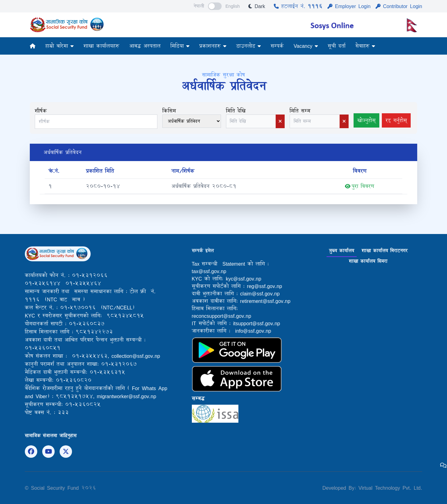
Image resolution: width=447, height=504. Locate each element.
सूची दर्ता (337, 46)
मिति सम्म (300, 111)
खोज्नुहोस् (366, 120)
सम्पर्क (277, 46)
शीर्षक (41, 111)
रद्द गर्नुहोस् (396, 120)
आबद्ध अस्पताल (145, 46)
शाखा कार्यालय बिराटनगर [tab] (385, 251)
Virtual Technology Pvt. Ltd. (389, 488)
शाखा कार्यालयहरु (101, 46)
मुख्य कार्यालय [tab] (342, 251)
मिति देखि (236, 111)
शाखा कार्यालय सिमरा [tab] (368, 261)
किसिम (169, 111)
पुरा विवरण (359, 186)
